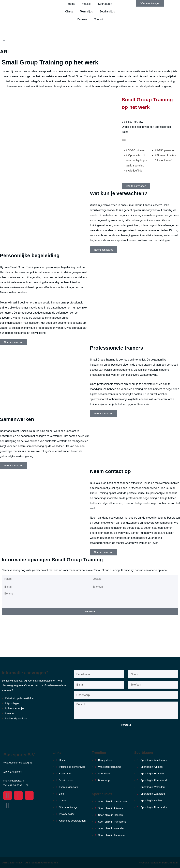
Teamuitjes (86, 12)
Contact (99, 19)
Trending (99, 753)
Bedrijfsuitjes (107, 12)
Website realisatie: (151, 863)
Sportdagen (105, 4)
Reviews (82, 19)
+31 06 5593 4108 (18, 785)
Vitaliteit (87, 4)
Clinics (69, 12)
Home (72, 4)
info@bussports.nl (13, 781)
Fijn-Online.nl (170, 863)
